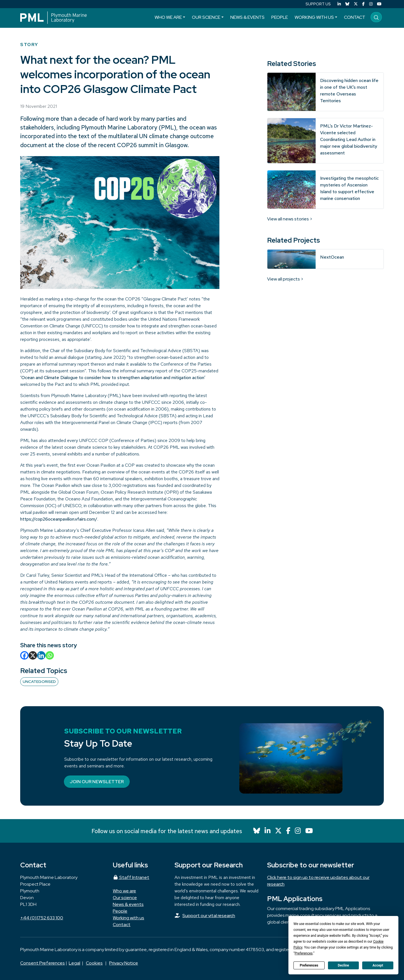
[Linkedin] (41, 655)
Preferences (309, 965)
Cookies (94, 963)
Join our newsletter (97, 782)
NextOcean (332, 257)
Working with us (314, 17)
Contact (355, 17)
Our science (206, 17)
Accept (378, 965)
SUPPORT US (318, 4)
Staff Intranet (131, 877)
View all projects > (285, 279)
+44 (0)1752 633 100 (42, 918)
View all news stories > (290, 219)
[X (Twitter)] (356, 4)
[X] (33, 655)
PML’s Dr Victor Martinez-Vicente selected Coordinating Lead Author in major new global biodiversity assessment (349, 139)
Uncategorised (39, 682)
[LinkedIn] (339, 4)
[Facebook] (363, 4)
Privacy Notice (124, 963)
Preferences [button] (304, 953)
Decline (343, 965)
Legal (74, 963)
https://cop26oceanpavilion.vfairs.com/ (59, 519)
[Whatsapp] (50, 655)
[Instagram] (371, 4)
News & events (247, 17)
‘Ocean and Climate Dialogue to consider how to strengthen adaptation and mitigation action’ (113, 378)
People (280, 17)
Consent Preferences (43, 963)
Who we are (168, 17)
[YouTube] (379, 4)
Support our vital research (209, 916)
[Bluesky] (347, 4)
